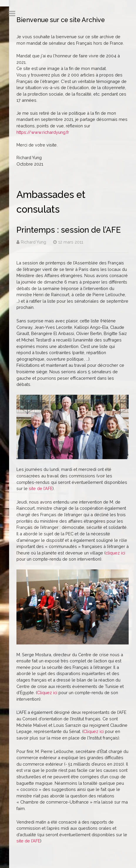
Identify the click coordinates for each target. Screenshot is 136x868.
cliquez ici (115, 553)
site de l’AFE (41, 488)
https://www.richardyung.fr (43, 132)
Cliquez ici (47, 693)
